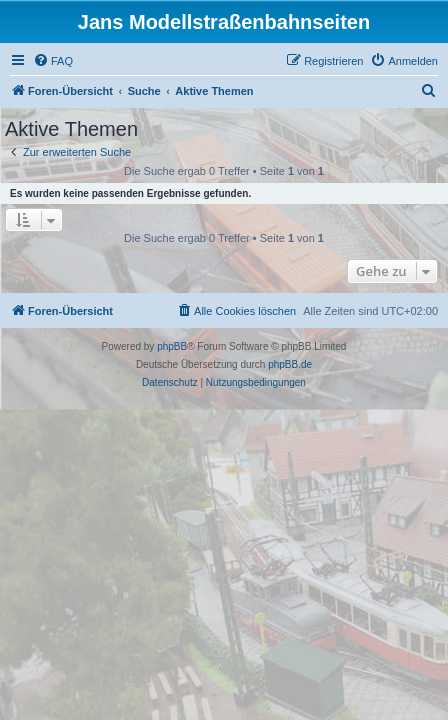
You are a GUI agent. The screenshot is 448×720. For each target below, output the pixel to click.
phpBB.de (290, 364)
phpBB (172, 346)
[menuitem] (53, 61)
